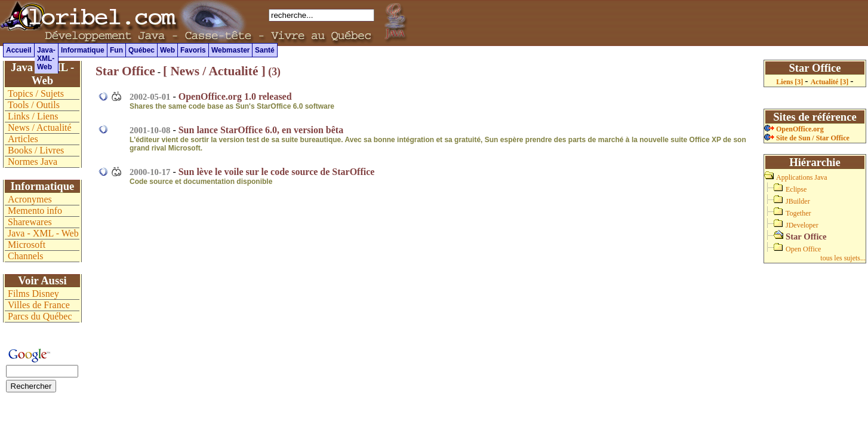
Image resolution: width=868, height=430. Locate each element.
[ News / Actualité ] (214, 71)
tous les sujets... (843, 258)
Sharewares (30, 222)
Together (798, 213)
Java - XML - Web (43, 233)
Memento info (35, 211)
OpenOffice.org (794, 129)
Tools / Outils (34, 105)
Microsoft (27, 245)
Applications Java (802, 177)
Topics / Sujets (36, 93)
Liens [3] (790, 82)
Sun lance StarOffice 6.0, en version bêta (261, 130)
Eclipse (796, 189)
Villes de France (39, 305)
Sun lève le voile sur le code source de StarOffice (277, 172)
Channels (26, 256)
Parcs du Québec (40, 316)
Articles (23, 139)
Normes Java (33, 162)
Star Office (125, 71)
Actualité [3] (831, 82)
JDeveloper (802, 225)
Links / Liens (33, 116)
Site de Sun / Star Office (807, 138)
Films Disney (33, 294)
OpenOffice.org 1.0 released (235, 96)
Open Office (803, 249)
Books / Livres (36, 150)
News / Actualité (40, 128)
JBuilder (798, 201)
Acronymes (30, 199)
